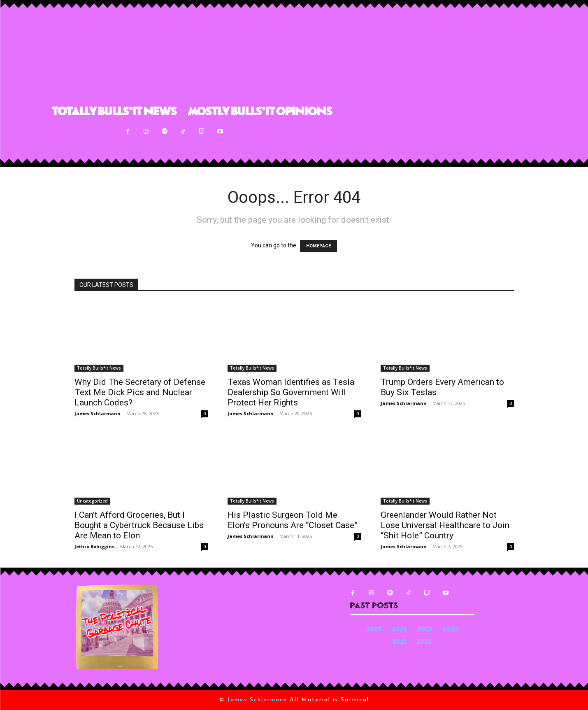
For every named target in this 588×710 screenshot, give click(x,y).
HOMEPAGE (318, 246)
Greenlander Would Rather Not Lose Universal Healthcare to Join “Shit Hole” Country (445, 525)
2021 (400, 642)
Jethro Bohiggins (94, 546)
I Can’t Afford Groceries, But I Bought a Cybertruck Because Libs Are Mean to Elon (139, 525)
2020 (425, 642)
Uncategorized (92, 501)
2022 (450, 630)
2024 (399, 630)
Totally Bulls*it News (99, 368)
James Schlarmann (98, 413)
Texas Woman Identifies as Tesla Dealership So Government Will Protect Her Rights (291, 392)
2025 (374, 630)
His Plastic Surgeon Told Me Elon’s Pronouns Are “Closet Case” (293, 520)
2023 (425, 630)
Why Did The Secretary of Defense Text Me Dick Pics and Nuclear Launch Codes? (140, 392)
